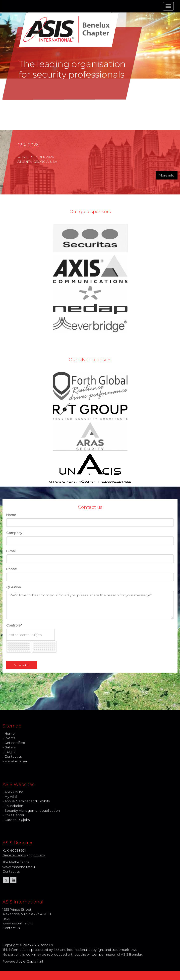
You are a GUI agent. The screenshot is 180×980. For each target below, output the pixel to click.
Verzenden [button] (22, 665)
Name (11, 515)
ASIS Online (14, 792)
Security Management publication (32, 810)
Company (14, 533)
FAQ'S (10, 752)
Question (14, 587)
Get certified (15, 743)
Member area (16, 761)
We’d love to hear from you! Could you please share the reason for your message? (90, 605)
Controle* (14, 625)
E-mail (11, 551)
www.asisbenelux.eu (19, 867)
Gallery (10, 747)
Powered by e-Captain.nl (23, 961)
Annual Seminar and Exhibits (27, 801)
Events (10, 738)
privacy (39, 855)
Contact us (13, 756)
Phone (12, 569)
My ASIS (11, 797)
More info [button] (167, 175)
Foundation (14, 806)
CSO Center (14, 815)
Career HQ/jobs (17, 820)
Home (10, 733)
